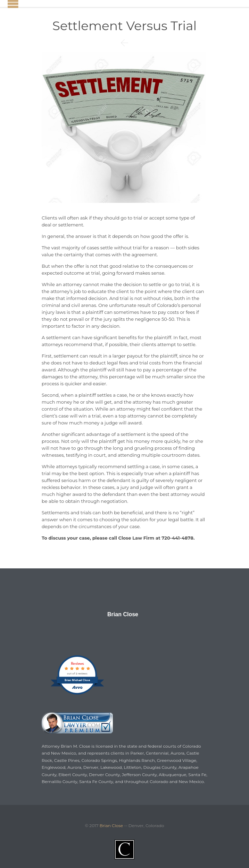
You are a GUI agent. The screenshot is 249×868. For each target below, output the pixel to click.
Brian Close (123, 615)
